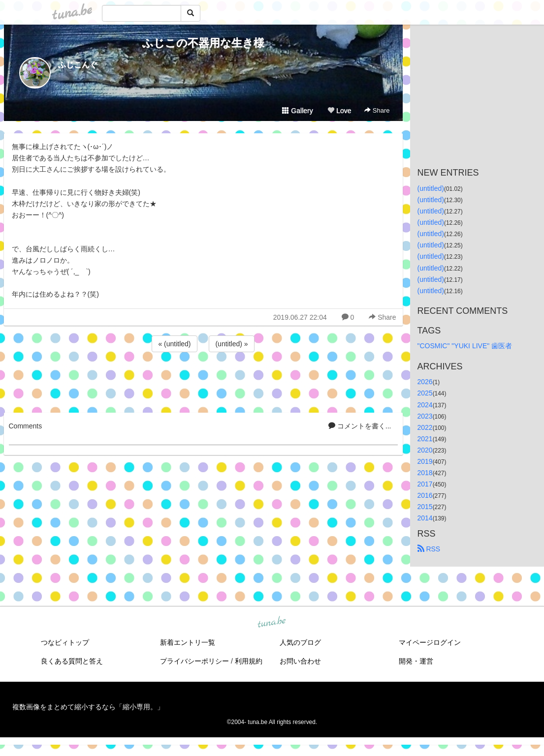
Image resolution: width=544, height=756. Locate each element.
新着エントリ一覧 (188, 642)
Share (377, 110)
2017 (425, 484)
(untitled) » (231, 344)
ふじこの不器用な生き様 (203, 43)
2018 (425, 473)
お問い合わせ (300, 661)
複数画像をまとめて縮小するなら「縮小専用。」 (88, 707)
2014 (425, 518)
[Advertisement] (203, 381)
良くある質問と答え (72, 661)
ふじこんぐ (78, 65)
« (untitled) (174, 344)
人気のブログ (300, 642)
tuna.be (272, 622)
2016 (425, 495)
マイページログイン (430, 642)
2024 (425, 405)
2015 (425, 507)
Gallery (297, 111)
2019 (425, 461)
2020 (425, 450)
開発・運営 (416, 661)
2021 (425, 439)
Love (339, 111)
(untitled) (431, 188)
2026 (425, 382)
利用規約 (249, 661)
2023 (425, 416)
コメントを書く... (360, 426)
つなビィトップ (65, 642)
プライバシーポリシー (194, 661)
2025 (425, 393)
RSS (429, 549)
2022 (425, 427)
